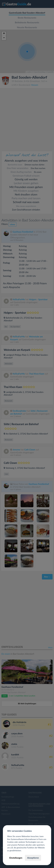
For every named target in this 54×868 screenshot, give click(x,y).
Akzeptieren (33, 858)
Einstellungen (16, 858)
